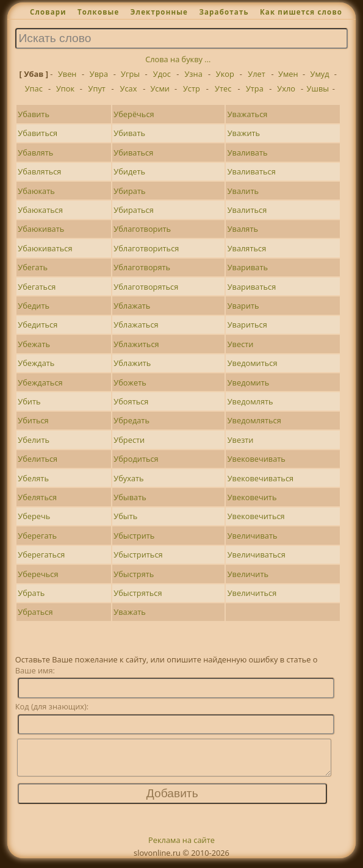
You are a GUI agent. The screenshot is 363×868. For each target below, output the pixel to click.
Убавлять (35, 152)
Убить (29, 401)
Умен (288, 74)
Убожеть (130, 382)
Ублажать (132, 306)
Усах (129, 88)
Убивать (129, 133)
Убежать (34, 344)
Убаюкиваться (45, 248)
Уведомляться (254, 420)
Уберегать (37, 536)
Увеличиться (252, 593)
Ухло (286, 88)
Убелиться (38, 459)
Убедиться (38, 325)
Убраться (35, 612)
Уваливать (248, 152)
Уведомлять (250, 401)
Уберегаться (41, 554)
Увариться (247, 325)
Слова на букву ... (178, 59)
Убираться (133, 210)
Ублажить (132, 363)
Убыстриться (138, 554)
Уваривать (248, 267)
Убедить (34, 306)
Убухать (128, 478)
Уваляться (247, 248)
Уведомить (249, 382)
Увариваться (252, 287)
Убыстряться (138, 593)
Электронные (159, 12)
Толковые (99, 12)
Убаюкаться (40, 210)
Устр (192, 88)
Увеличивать (253, 536)
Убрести (129, 440)
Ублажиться (136, 344)
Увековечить (252, 497)
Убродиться (136, 459)
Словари (48, 12)
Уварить (243, 306)
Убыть (125, 516)
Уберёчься (134, 114)
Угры (130, 74)
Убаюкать (36, 191)
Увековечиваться (261, 478)
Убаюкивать (41, 229)
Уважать (129, 612)
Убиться (33, 420)
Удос (162, 74)
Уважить (244, 133)
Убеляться (37, 497)
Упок (65, 88)
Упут (97, 88)
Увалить (243, 191)
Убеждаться (40, 382)
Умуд (320, 74)
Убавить (34, 114)
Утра (255, 88)
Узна (193, 74)
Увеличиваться (257, 554)
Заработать (224, 12)
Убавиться (38, 133)
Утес (223, 88)
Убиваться (133, 152)
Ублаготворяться (146, 287)
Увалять (243, 229)
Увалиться (247, 210)
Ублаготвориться (146, 248)
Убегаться (37, 287)
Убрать (31, 593)
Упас (34, 88)
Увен (67, 74)
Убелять (33, 478)
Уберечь (34, 516)
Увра (99, 74)
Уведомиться (253, 363)
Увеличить (248, 574)
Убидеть (129, 171)
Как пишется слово (301, 12)
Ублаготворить (142, 229)
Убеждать (36, 363)
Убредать (131, 420)
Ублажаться (136, 325)
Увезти (241, 440)
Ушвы (318, 88)
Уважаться (248, 114)
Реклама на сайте (182, 847)
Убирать (129, 191)
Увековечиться (256, 516)
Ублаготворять (142, 267)
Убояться (131, 401)
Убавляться (39, 171)
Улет (256, 74)
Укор (225, 74)
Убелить (34, 440)
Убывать (130, 497)
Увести (241, 344)
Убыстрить (134, 536)
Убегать (33, 267)
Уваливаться (252, 171)
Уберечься (38, 574)
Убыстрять (134, 574)
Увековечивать (257, 459)
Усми (160, 88)
